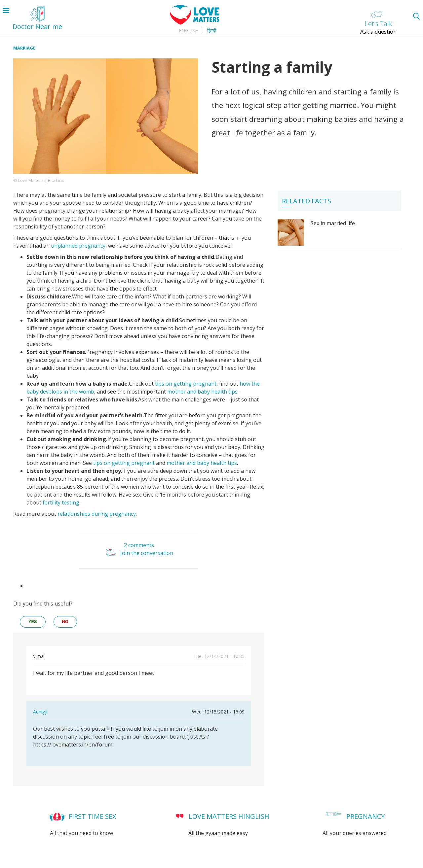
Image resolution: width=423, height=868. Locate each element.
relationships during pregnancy (97, 514)
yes (33, 622)
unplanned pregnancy (78, 246)
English (189, 31)
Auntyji (40, 712)
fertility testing (61, 503)
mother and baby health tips (202, 392)
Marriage (24, 48)
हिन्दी (212, 31)
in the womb (78, 392)
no (65, 622)
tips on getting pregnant (185, 384)
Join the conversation (147, 553)
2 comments (139, 545)
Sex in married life (333, 223)
